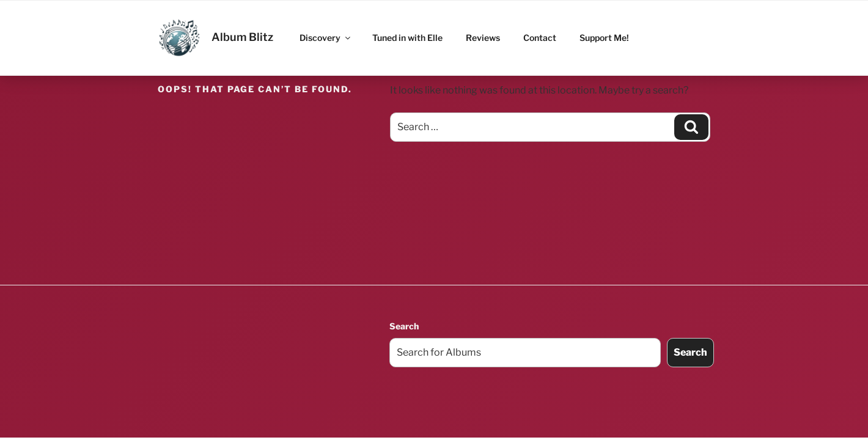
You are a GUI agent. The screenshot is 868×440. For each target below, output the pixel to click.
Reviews (483, 38)
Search (404, 326)
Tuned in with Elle (407, 38)
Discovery (326, 38)
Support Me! (604, 38)
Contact (540, 38)
